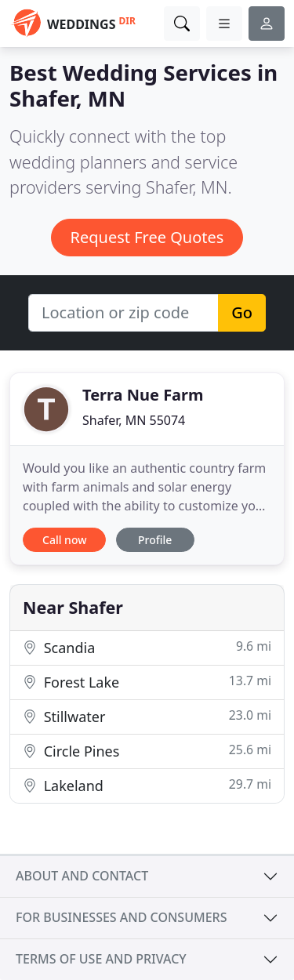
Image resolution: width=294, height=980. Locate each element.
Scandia (147, 647)
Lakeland (147, 785)
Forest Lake (147, 682)
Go (242, 312)
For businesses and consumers (121, 917)
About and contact (82, 876)
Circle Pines (147, 751)
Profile (155, 540)
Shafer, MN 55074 (134, 420)
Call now (64, 540)
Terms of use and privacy (101, 959)
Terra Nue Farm (143, 395)
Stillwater (147, 716)
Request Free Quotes (147, 237)
